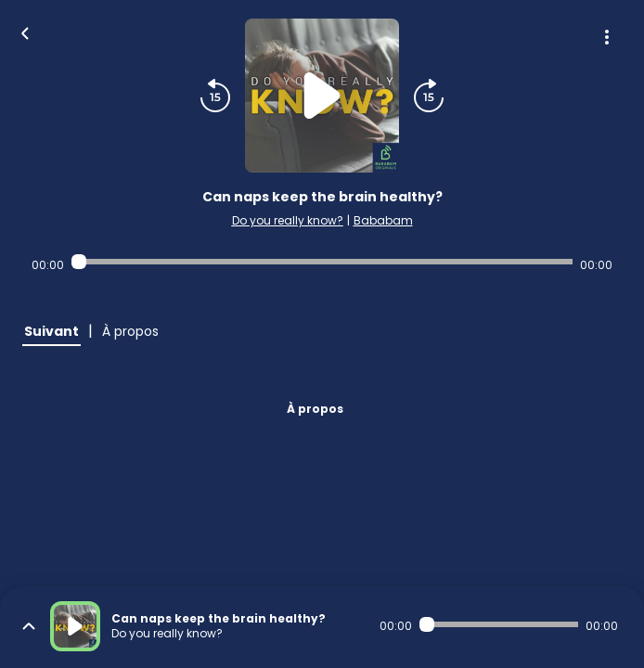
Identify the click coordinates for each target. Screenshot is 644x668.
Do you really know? (288, 220)
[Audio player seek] (322, 262)
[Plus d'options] (607, 37)
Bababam (383, 220)
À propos (315, 409)
